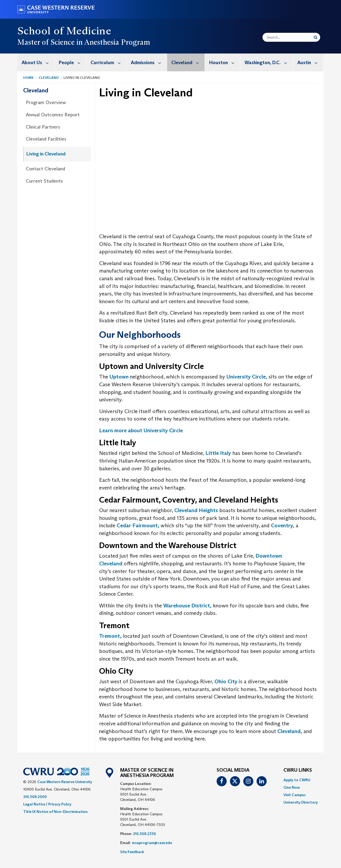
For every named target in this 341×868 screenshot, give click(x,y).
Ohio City (226, 681)
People (72, 62)
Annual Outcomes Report (53, 115)
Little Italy (218, 453)
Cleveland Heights (196, 510)
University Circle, (247, 377)
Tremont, (110, 636)
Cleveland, (290, 731)
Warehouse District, (187, 606)
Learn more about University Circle (141, 430)
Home (29, 78)
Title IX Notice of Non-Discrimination (55, 812)
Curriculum (108, 62)
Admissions (149, 62)
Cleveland (188, 62)
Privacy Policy (60, 804)
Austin (310, 62)
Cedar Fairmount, (138, 525)
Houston (225, 62)
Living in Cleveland (46, 154)
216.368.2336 (145, 834)
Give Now (292, 787)
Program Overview (46, 102)
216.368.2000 (35, 797)
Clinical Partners (43, 127)
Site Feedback (132, 852)
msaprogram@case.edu (152, 843)
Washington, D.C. (269, 62)
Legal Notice (34, 804)
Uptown (119, 377)
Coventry (281, 525)
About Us (38, 62)
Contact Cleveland (45, 169)
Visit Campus (295, 795)
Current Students (44, 181)
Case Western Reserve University (65, 782)
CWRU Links (298, 770)
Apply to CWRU (297, 780)
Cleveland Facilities (46, 139)
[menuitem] (36, 62)
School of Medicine (64, 31)
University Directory (301, 802)
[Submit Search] (316, 37)
